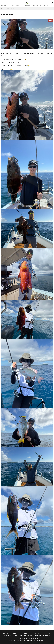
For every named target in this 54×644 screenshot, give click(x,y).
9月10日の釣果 (14, 9)
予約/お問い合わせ (5, 6)
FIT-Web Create (28, 640)
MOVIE (16, 635)
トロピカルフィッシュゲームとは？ (40, 6)
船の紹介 (30, 635)
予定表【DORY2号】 (26, 6)
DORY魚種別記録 (37, 635)
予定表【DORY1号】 (15, 6)
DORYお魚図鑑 (46, 635)
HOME (4, 9)
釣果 (8, 9)
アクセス (21, 635)
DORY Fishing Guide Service (31, 639)
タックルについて (8, 635)
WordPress (42, 640)
